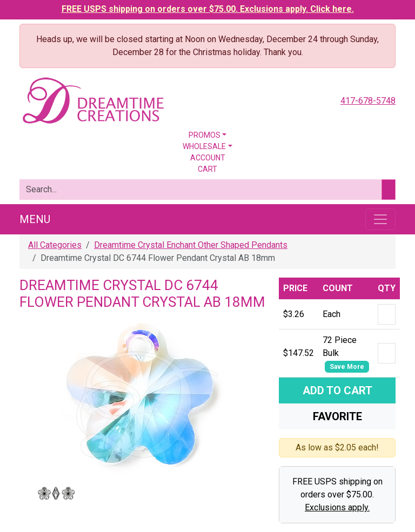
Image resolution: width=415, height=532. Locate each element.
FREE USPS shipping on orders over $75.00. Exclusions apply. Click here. (208, 9)
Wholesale (204, 146)
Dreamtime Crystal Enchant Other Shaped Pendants (191, 245)
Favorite (337, 416)
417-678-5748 (368, 101)
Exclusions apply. (337, 507)
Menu (35, 219)
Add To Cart (337, 390)
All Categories (55, 245)
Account (208, 158)
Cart (207, 169)
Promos (205, 135)
